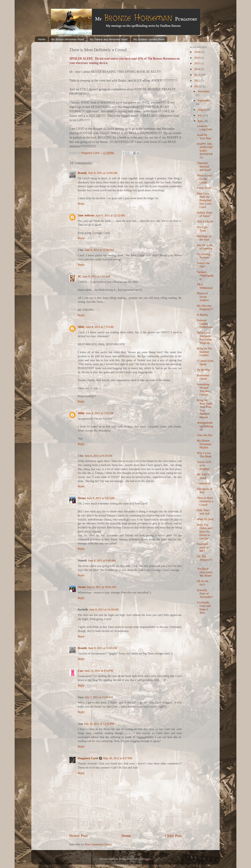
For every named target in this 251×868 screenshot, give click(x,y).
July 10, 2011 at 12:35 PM (99, 724)
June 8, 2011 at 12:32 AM (110, 216)
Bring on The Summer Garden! (204, 352)
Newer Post (78, 836)
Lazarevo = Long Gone (205, 128)
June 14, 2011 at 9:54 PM (99, 671)
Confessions (204, 483)
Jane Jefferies (86, 216)
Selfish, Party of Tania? (204, 214)
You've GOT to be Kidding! (204, 466)
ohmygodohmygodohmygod (205, 426)
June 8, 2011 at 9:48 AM (102, 561)
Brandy (82, 173)
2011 (197, 86)
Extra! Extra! (204, 188)
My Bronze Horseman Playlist (204, 444)
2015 (197, 63)
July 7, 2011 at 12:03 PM (99, 697)
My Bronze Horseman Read (68, 39)
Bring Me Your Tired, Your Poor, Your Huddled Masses (205, 409)
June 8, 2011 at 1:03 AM (96, 277)
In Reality (202, 315)
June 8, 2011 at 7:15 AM (100, 327)
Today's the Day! (203, 265)
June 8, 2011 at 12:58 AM (99, 250)
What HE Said (205, 519)
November (203, 91)
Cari (81, 671)
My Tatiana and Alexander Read (109, 39)
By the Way (203, 370)
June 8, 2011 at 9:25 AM (101, 498)
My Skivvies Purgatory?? (205, 308)
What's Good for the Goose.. (204, 179)
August (202, 110)
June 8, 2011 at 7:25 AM (100, 413)
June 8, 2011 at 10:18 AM (104, 610)
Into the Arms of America (205, 247)
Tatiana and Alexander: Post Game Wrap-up (204, 338)
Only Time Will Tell (203, 512)
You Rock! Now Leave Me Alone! (205, 572)
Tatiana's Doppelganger (205, 276)
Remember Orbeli (203, 377)
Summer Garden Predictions (205, 324)
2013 (197, 75)
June (200, 121)
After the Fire (205, 435)
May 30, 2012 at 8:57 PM (118, 758)
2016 (197, 58)
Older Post (173, 836)
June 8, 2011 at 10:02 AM (101, 587)
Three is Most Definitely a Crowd (205, 501)
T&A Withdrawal (205, 286)
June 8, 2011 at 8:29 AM (98, 456)
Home (42, 39)
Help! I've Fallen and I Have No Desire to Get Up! (205, 532)
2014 (197, 69)
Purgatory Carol (88, 758)
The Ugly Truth (202, 229)
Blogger (146, 859)
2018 (197, 52)
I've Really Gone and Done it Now (204, 608)
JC (80, 277)
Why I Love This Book (204, 455)
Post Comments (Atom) (98, 844)
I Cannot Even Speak (205, 363)
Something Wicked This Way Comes (204, 390)
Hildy (81, 327)
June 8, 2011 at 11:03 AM (103, 648)
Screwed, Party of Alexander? (205, 594)
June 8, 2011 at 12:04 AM (103, 173)
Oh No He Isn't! (203, 583)
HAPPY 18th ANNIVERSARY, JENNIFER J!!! (205, 151)
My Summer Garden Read (149, 39)
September (204, 101)
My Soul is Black (203, 476)
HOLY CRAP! (205, 222)
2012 (197, 81)
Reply (81, 204)
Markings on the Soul (204, 238)
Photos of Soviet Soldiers (203, 297)
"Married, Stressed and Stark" (204, 167)
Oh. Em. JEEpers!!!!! (205, 560)
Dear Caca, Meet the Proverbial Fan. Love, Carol (204, 200)
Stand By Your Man (204, 137)
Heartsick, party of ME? (203, 547)
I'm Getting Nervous (203, 256)
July (200, 115)
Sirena (82, 498)
